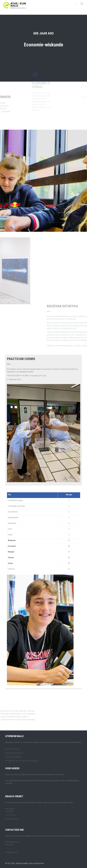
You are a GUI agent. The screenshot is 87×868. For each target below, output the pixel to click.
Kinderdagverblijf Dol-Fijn (14, 753)
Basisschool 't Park (12, 749)
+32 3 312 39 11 (11, 848)
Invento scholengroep (13, 757)
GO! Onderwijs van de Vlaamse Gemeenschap (22, 761)
